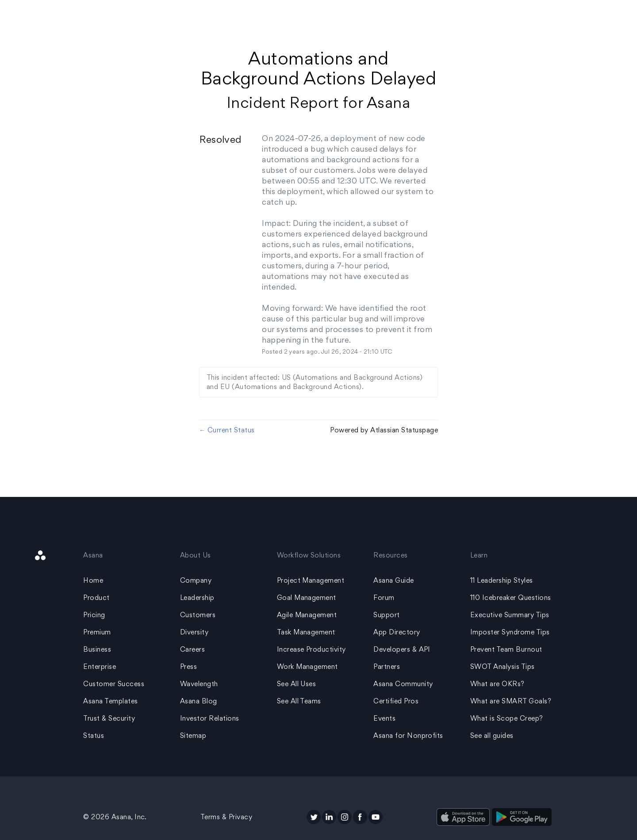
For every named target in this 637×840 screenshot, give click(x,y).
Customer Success (114, 684)
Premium (97, 632)
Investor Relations (210, 718)
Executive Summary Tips (510, 615)
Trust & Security (109, 718)
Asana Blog (199, 701)
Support (386, 615)
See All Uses (297, 684)
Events (384, 718)
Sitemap (193, 735)
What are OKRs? (497, 684)
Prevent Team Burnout (506, 649)
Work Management (307, 666)
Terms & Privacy (226, 817)
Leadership (197, 598)
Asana (388, 102)
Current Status (227, 430)
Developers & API (402, 649)
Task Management (306, 632)
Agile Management (307, 615)
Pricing (94, 615)
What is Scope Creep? (507, 718)
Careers (192, 649)
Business (97, 649)
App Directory (397, 632)
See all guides (492, 735)
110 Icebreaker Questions (511, 598)
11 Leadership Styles (502, 580)
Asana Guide (393, 580)
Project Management (311, 580)
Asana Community (403, 684)
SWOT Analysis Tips (503, 666)
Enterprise (100, 666)
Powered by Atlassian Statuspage (384, 430)
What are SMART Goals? (511, 701)
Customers (198, 615)
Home (93, 580)
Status (94, 735)
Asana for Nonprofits (408, 735)
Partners (387, 666)
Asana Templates (110, 701)
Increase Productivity (311, 649)
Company (196, 580)
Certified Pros (396, 701)
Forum (384, 598)
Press (188, 666)
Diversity (194, 632)
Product (96, 598)
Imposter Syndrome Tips (510, 632)
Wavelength (199, 684)
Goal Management (307, 598)
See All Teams (299, 701)
